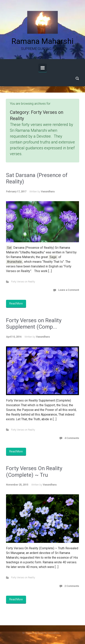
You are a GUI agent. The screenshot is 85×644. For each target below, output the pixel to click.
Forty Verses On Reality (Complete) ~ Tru (34, 472)
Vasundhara (48, 192)
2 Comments (72, 586)
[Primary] (43, 68)
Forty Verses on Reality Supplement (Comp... (34, 324)
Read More (16, 303)
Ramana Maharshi (42, 41)
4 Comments (72, 438)
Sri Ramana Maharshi (33, 633)
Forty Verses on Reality (23, 282)
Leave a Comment (69, 290)
